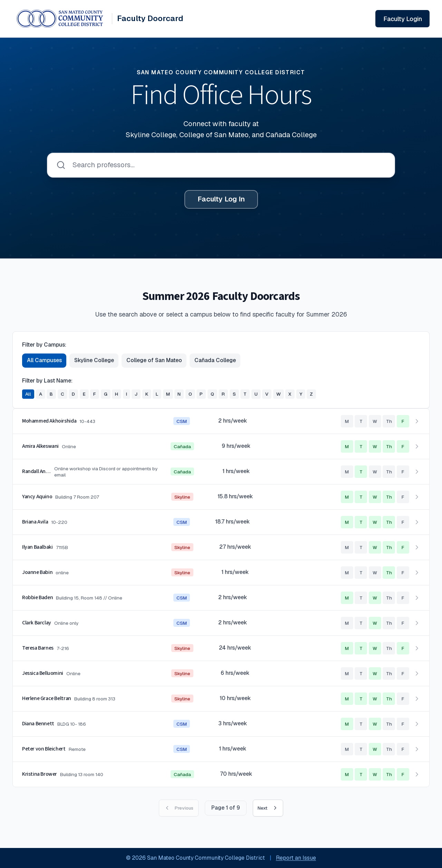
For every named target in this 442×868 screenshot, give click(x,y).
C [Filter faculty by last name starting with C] (63, 394)
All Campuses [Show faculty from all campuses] (44, 360)
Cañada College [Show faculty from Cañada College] (215, 360)
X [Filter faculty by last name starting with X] (290, 394)
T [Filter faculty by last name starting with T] (245, 394)
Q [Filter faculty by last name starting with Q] (212, 394)
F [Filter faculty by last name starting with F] (95, 394)
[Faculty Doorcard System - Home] (100, 19)
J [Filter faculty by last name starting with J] (136, 394)
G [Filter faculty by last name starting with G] (106, 394)
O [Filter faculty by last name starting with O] (190, 394)
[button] (221, 421)
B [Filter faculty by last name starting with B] (51, 394)
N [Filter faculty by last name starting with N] (179, 394)
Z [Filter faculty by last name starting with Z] (311, 394)
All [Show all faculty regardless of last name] (28, 394)
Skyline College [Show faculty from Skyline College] (94, 360)
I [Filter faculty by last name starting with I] (127, 394)
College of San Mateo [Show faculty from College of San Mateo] (154, 360)
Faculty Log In (221, 199)
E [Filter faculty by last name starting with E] (84, 394)
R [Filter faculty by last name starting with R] (223, 394)
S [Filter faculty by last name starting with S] (234, 394)
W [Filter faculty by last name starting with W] (278, 394)
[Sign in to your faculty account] (402, 19)
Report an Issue (296, 858)
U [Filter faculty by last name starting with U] (256, 394)
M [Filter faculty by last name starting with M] (168, 394)
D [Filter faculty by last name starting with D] (73, 394)
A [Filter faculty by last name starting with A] (41, 394)
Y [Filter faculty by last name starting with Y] (301, 394)
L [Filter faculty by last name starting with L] (157, 394)
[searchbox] (221, 165)
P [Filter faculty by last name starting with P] (201, 394)
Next (268, 808)
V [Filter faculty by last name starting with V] (267, 394)
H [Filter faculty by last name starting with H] (117, 394)
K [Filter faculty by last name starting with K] (147, 394)
